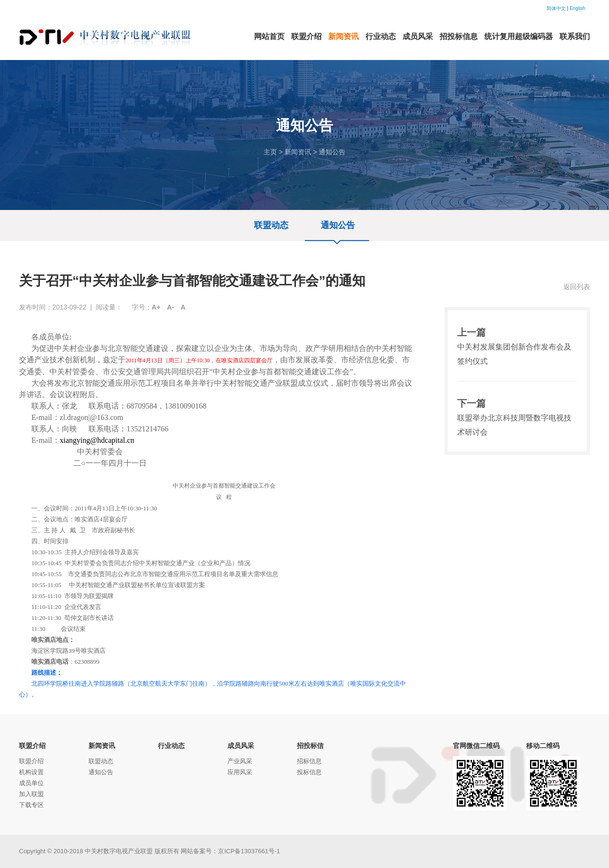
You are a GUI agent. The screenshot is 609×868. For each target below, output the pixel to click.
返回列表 (577, 287)
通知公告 (332, 152)
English (577, 8)
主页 (270, 152)
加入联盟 (31, 794)
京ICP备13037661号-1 (249, 851)
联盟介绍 (32, 746)
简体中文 (556, 8)
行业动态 (171, 746)
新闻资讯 (298, 152)
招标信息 (309, 761)
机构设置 (31, 772)
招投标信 (310, 746)
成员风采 (241, 746)
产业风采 (240, 761)
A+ (156, 307)
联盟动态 (271, 225)
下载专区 (31, 805)
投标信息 (309, 772)
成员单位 (31, 783)
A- (171, 307)
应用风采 (240, 772)
